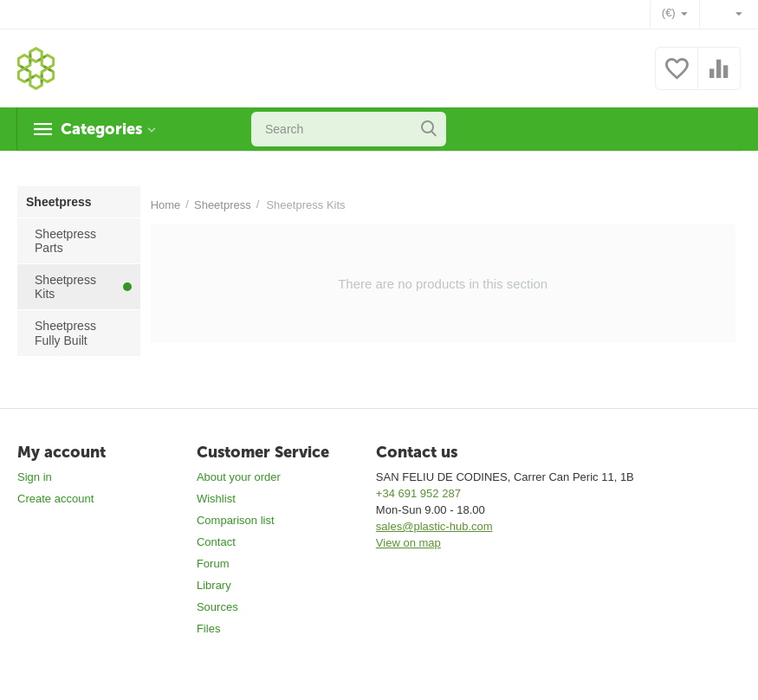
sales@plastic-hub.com (434, 526)
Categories (101, 129)
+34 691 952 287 (418, 493)
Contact (216, 542)
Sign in (35, 477)
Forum (213, 564)
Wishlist (216, 499)
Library (214, 585)
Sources (217, 607)
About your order (239, 477)
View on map (408, 543)
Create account (55, 499)
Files (208, 629)
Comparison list (236, 520)
